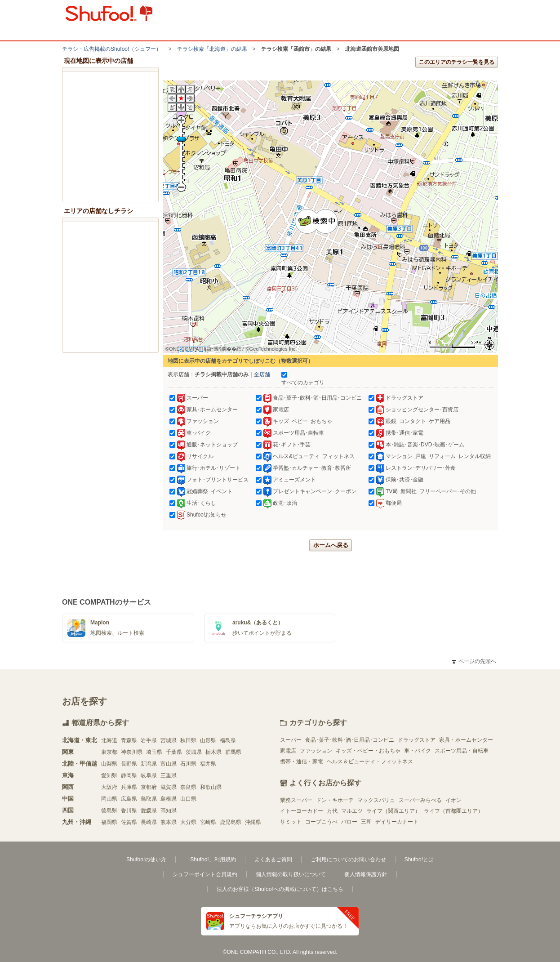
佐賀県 (129, 822)
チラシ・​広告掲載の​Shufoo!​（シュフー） (112, 49)
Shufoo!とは (419, 860)
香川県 (129, 811)
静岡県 (129, 775)
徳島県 (109, 811)
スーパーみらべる (420, 800)
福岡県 (109, 822)
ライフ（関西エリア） (393, 811)
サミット (291, 822)
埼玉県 (154, 752)
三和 (366, 822)
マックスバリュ (376, 800)
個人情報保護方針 (366, 874)
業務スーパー (296, 800)
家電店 (288, 751)
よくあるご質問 (273, 860)
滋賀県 (169, 787)
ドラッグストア (417, 740)
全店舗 (262, 374)
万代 (332, 811)
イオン (453, 800)
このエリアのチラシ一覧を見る (457, 62)
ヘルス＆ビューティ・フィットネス (370, 762)
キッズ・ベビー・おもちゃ (368, 751)
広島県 (129, 799)
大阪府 (109, 787)
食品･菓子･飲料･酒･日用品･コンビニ (350, 740)
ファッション (316, 751)
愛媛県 (149, 811)
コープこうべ (321, 822)
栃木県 (213, 752)
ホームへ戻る (331, 545)
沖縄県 (253, 822)
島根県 (169, 799)
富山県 (169, 764)
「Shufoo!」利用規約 (210, 860)
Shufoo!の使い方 (146, 860)
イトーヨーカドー (302, 811)
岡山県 (109, 799)
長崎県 (149, 822)
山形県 (208, 740)
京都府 (149, 787)
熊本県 (169, 822)
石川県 (188, 764)
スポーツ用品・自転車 (462, 751)
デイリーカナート (397, 822)
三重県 (169, 775)
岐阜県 (149, 775)
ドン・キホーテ (335, 800)
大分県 (188, 822)
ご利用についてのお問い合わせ (348, 860)
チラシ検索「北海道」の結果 (212, 49)
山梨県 (109, 764)
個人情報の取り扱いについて (291, 874)
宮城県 (169, 740)
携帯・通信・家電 (302, 762)
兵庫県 (129, 787)
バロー (349, 822)
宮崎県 (208, 822)
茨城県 (194, 752)
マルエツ (352, 811)
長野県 (129, 764)
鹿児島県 (231, 822)
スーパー (291, 740)
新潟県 (149, 764)
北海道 (109, 740)
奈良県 (188, 787)
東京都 (109, 752)
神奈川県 (132, 752)
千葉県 (174, 752)
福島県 (228, 740)
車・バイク (418, 751)
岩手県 (149, 740)
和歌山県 (211, 787)
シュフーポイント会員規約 (205, 874)
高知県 (169, 811)
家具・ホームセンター (466, 740)
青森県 (129, 740)
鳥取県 (149, 799)
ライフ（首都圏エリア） (453, 811)
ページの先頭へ (474, 661)
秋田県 (188, 740)
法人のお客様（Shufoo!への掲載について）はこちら (280, 889)
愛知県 (109, 775)
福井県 (208, 764)
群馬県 (233, 752)
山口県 (188, 799)
